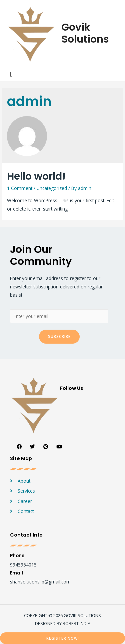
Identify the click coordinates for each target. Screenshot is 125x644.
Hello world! (36, 176)
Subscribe (59, 336)
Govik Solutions (85, 33)
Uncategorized (52, 188)
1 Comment (20, 188)
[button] (62, 638)
